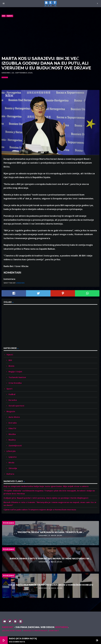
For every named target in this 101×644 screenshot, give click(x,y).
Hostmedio (62, 627)
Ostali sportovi (16, 406)
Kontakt (54, 631)
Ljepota (12, 457)
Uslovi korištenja (12, 631)
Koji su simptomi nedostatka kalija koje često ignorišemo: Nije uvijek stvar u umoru (46, 486)
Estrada (13, 423)
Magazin (11, 411)
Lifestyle (11, 451)
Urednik (20, 283)
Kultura (10, 474)
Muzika (12, 434)
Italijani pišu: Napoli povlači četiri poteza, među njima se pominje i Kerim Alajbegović (46, 498)
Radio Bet (8, 627)
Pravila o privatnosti (35, 631)
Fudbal (12, 394)
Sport (9, 389)
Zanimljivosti (15, 445)
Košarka (13, 400)
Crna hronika (15, 383)
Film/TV (12, 428)
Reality (12, 440)
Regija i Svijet (15, 372)
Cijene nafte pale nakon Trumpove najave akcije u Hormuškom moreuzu (40, 509)
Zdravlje (13, 468)
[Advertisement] (50, 37)
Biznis (12, 366)
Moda (11, 462)
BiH (4, 16)
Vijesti (10, 16)
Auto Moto (14, 417)
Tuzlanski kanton (17, 377)
